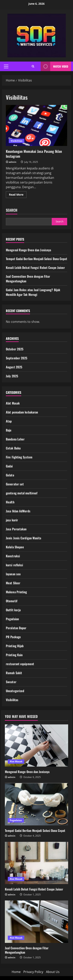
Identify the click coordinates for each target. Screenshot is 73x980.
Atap (9, 421)
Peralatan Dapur (16, 628)
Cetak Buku (13, 448)
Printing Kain (14, 655)
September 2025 (17, 358)
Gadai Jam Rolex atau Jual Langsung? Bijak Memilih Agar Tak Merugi (33, 292)
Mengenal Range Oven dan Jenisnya (28, 250)
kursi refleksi (14, 565)
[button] (6, 66)
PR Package (13, 637)
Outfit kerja (13, 610)
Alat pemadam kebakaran (22, 412)
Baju (9, 430)
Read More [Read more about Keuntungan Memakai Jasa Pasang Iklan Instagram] (18, 195)
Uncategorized (15, 691)
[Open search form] (33, 66)
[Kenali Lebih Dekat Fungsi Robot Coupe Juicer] (36, 863)
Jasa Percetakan (16, 529)
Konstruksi (13, 556)
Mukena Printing (16, 592)
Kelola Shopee (15, 547)
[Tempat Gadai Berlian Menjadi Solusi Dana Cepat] (36, 804)
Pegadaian (12, 619)
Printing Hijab (15, 646)
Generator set (15, 484)
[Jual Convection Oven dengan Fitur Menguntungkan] (36, 922)
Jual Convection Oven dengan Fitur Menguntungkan (27, 950)
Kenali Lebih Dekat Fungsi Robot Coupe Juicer (35, 268)
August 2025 (14, 367)
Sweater (11, 682)
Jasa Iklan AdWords (18, 511)
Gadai (9, 466)
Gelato (10, 475)
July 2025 (12, 376)
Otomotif (12, 601)
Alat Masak (13, 403)
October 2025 (15, 349)
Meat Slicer (13, 583)
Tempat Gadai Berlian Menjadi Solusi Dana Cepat (36, 259)
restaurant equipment (20, 664)
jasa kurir (12, 520)
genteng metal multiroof (22, 493)
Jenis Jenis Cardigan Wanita (23, 538)
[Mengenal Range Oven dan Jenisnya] (36, 746)
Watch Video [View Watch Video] (54, 66)
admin (13, 162)
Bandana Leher (15, 439)
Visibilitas (17, 141)
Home (16, 972)
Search (12, 210)
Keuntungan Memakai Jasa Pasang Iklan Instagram (36, 125)
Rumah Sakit (14, 673)
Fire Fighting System (19, 457)
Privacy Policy (33, 972)
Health (10, 502)
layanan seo (13, 574)
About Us (53, 972)
